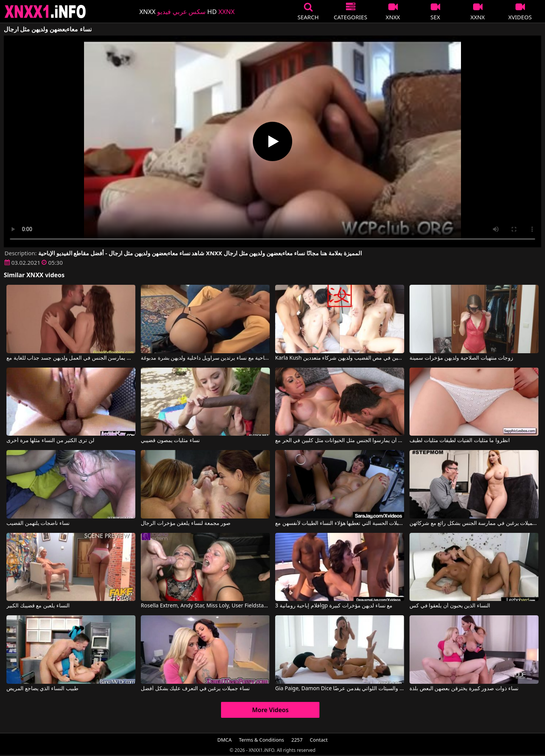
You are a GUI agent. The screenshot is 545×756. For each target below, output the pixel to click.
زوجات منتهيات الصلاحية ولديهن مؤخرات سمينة (461, 358)
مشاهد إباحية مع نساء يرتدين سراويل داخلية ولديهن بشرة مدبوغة (205, 358)
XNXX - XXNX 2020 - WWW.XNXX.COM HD (45, 12)
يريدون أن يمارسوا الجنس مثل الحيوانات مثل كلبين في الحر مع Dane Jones (340, 441)
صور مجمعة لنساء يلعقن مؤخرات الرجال (186, 523)
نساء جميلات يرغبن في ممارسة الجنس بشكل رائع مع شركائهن (474, 523)
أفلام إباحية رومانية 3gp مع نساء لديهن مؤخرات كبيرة (334, 606)
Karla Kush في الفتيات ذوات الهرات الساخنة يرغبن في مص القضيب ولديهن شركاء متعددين (340, 358)
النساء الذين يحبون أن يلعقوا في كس (450, 606)
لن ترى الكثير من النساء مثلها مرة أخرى (50, 441)
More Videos (270, 710)
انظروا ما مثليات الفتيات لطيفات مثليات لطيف (460, 441)
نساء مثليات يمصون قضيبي (170, 441)
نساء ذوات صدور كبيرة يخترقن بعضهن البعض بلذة (464, 689)
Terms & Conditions (261, 740)
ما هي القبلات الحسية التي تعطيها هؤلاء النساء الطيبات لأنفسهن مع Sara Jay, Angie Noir (340, 523)
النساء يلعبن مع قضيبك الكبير (38, 606)
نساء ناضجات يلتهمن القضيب (38, 523)
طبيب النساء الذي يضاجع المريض (42, 689)
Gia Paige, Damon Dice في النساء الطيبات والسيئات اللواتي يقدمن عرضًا (340, 689)
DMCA (224, 740)
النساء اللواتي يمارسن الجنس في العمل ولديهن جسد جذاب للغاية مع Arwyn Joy (71, 358)
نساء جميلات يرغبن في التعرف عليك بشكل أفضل (195, 689)
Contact (319, 740)
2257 (297, 740)
